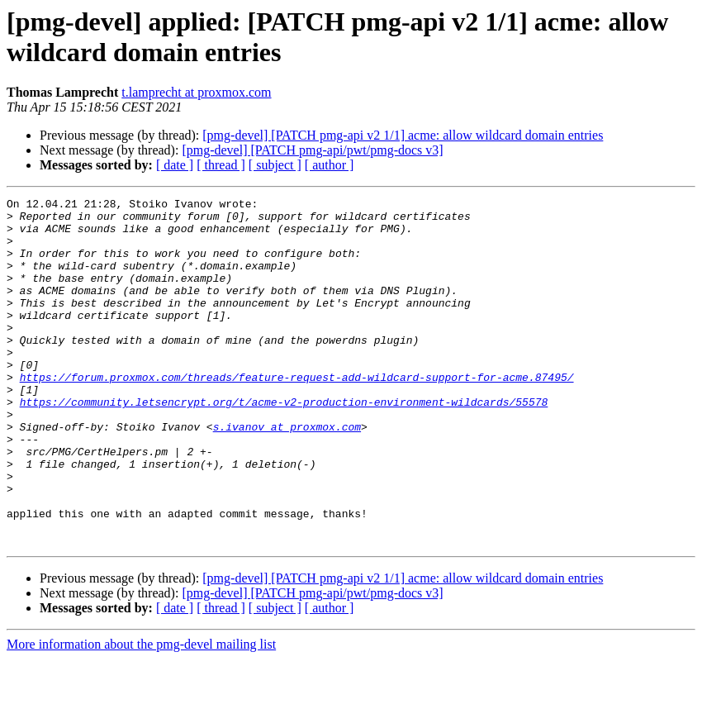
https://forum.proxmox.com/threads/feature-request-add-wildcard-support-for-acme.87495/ (297, 414)
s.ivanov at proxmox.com (287, 473)
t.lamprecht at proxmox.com (196, 92)
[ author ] (330, 165)
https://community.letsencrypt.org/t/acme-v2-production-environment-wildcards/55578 (284, 444)
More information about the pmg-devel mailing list (141, 714)
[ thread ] (221, 165)
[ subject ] (275, 165)
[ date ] (175, 165)
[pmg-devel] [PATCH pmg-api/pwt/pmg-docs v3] (312, 150)
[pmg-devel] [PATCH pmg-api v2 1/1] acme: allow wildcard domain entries (403, 135)
